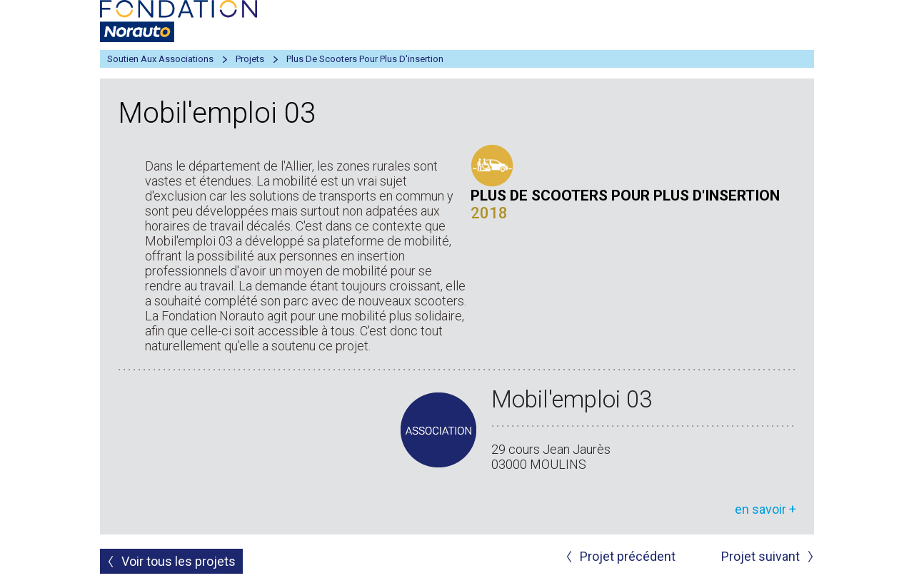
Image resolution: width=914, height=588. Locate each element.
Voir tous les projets (179, 561)
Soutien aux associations (160, 59)
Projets (250, 59)
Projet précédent (628, 556)
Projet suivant (760, 556)
